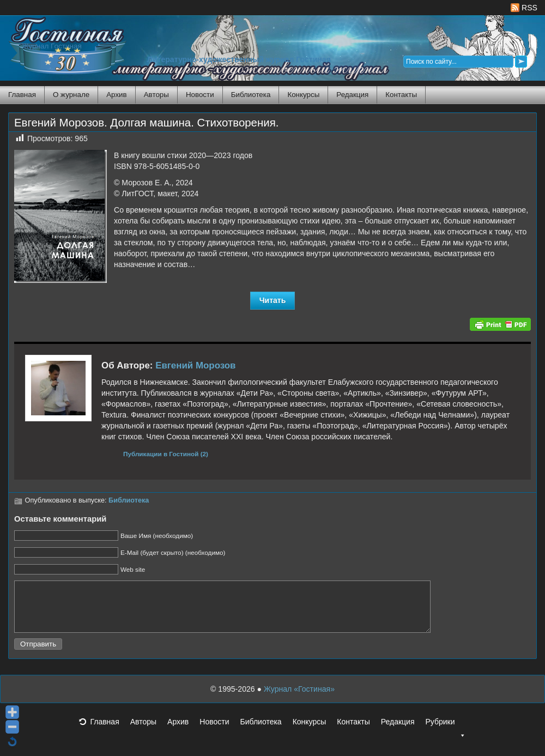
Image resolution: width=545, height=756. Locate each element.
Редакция (352, 95)
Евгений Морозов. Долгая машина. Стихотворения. (146, 123)
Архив (116, 95)
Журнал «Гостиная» (299, 699)
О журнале (71, 95)
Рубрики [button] (445, 735)
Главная (22, 95)
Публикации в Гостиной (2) (166, 454)
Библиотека (251, 95)
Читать (273, 300)
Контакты (401, 95)
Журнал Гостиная (52, 46)
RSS (524, 8)
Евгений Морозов (195, 365)
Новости (200, 95)
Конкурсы (303, 95)
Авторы (156, 95)
